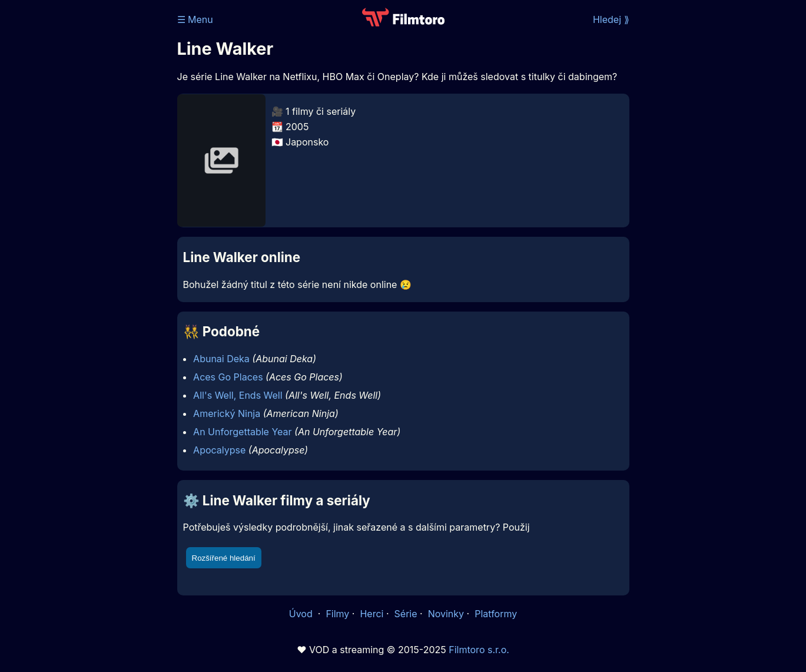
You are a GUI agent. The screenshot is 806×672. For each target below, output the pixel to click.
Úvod (302, 614)
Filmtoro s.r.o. (479, 650)
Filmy (337, 614)
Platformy (496, 614)
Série (406, 614)
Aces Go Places (228, 377)
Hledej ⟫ (611, 19)
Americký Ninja (227, 413)
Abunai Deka (221, 359)
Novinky (446, 614)
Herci (372, 614)
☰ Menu (195, 19)
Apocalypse (219, 450)
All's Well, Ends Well (238, 395)
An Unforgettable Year (242, 432)
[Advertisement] (92, 181)
